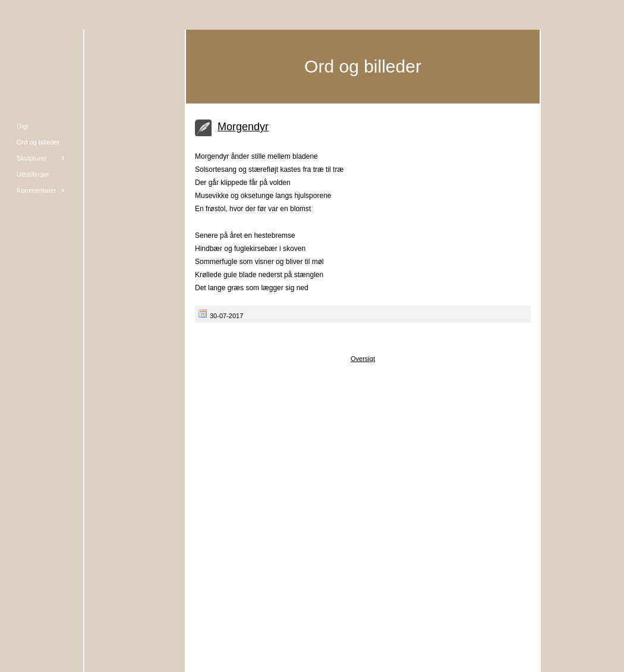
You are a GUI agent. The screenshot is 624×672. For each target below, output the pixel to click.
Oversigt (363, 359)
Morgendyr (243, 127)
